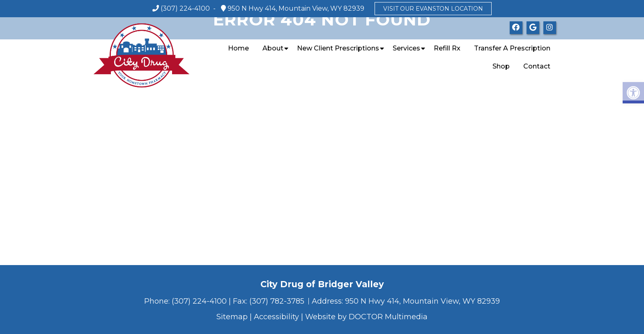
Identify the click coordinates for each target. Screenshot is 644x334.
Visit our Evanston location (433, 9)
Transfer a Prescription (512, 48)
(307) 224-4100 (185, 8)
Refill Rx (447, 48)
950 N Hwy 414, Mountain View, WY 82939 (295, 8)
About (273, 48)
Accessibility (276, 317)
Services (406, 48)
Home (238, 48)
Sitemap (232, 317)
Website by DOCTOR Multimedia (366, 317)
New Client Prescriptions (338, 48)
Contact (537, 66)
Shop (501, 66)
